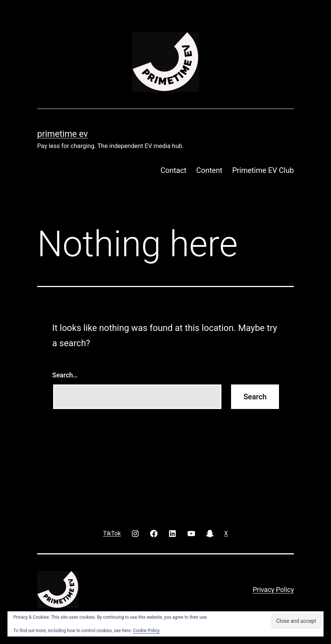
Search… (65, 375)
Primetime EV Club (263, 170)
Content (209, 170)
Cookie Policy (146, 631)
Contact (173, 170)
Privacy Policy (273, 590)
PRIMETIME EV (62, 134)
